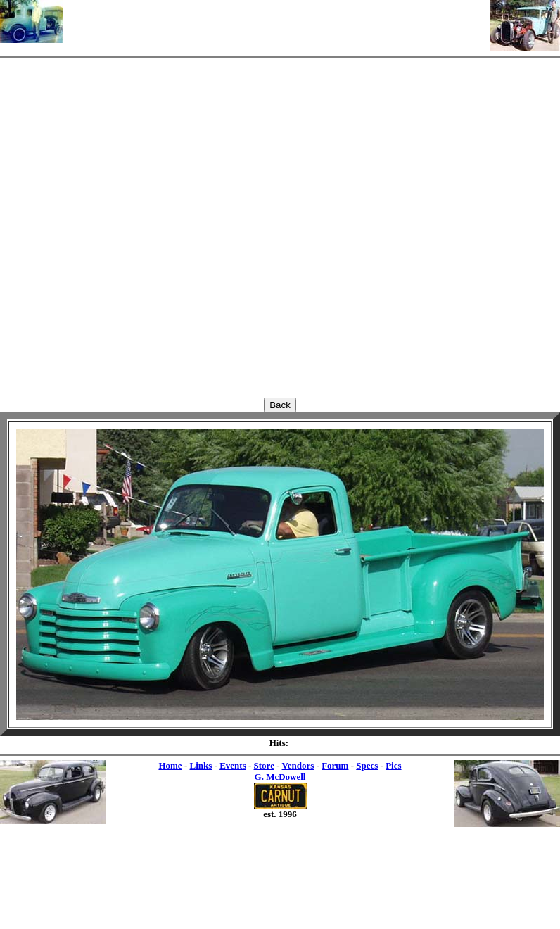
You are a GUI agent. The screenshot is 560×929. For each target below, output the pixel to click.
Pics (393, 765)
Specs (367, 765)
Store (264, 765)
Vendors (298, 765)
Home (170, 765)
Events (233, 765)
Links (201, 765)
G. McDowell (280, 777)
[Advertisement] (277, 21)
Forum (335, 765)
